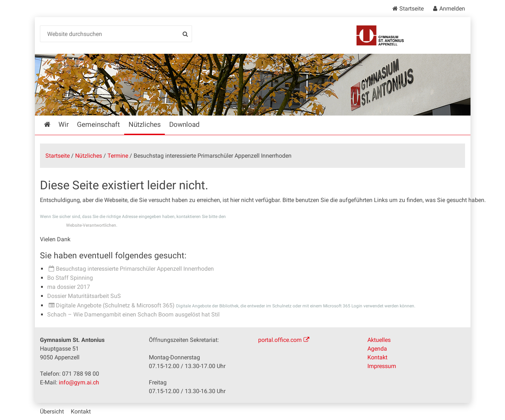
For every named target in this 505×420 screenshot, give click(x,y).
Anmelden (452, 9)
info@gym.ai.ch (79, 382)
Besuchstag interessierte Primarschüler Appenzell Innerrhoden (135, 269)
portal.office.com (280, 340)
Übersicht (52, 411)
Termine (118, 156)
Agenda (377, 349)
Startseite (412, 9)
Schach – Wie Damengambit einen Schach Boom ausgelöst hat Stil (133, 314)
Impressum (382, 366)
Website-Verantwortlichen (91, 225)
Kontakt (377, 357)
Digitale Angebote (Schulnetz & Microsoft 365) (115, 305)
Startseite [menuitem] (52, 124)
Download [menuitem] (184, 124)
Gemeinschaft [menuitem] (98, 124)
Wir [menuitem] (64, 124)
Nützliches (89, 156)
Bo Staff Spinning (70, 278)
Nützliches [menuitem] (145, 124)
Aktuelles (379, 340)
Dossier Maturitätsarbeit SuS (84, 296)
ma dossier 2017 (69, 287)
